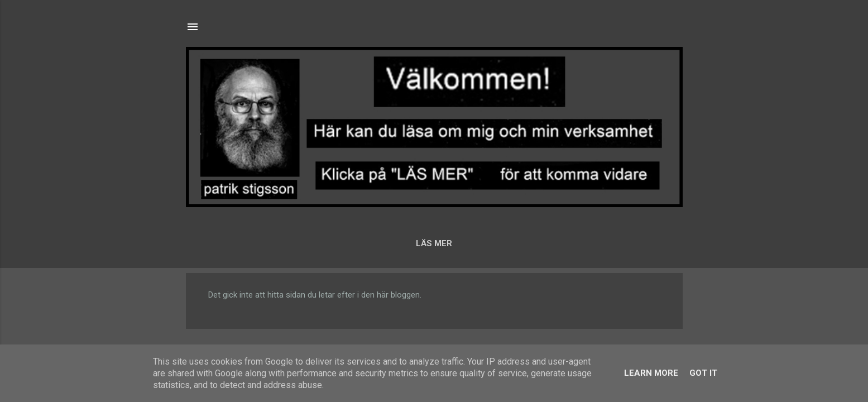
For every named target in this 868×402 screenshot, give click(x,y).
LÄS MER (434, 243)
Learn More (651, 373)
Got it (703, 373)
